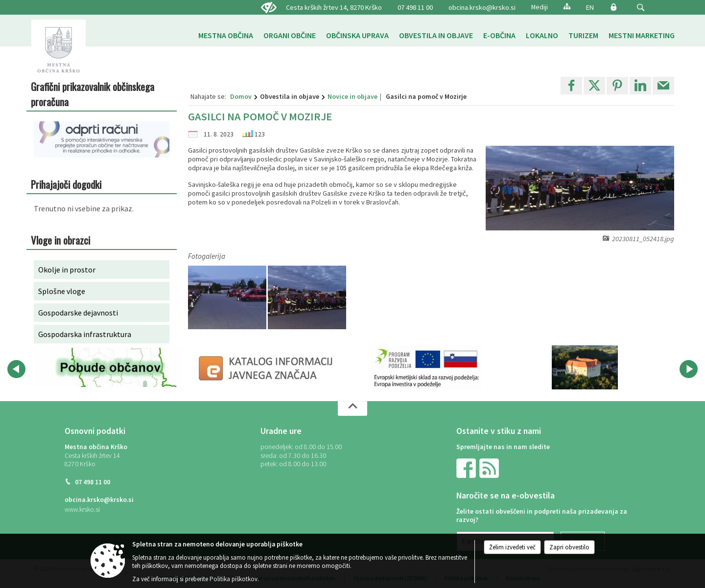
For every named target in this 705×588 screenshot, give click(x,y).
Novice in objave (352, 96)
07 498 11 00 (93, 482)
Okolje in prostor (67, 270)
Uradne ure (281, 431)
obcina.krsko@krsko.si (482, 7)
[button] (641, 8)
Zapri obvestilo (569, 547)
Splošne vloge (62, 291)
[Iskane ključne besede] (632, 8)
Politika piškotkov (234, 579)
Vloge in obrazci (60, 240)
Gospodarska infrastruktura (85, 334)
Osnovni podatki (95, 431)
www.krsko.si (82, 509)
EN (590, 7)
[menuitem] (226, 35)
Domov (241, 96)
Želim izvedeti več (512, 547)
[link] (571, 86)
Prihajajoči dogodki (66, 184)
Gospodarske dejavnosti (78, 313)
